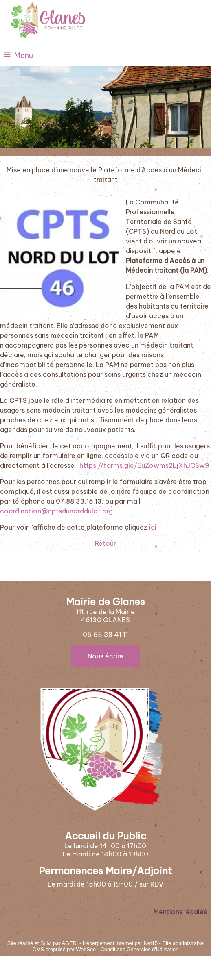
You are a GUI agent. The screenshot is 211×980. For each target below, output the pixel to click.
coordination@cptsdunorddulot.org (56, 511)
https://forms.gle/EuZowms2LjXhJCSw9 (144, 465)
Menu (24, 55)
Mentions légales (180, 912)
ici (153, 527)
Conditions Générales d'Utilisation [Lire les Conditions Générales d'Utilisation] (140, 949)
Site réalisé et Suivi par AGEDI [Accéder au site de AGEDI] (43, 943)
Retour (105, 543)
